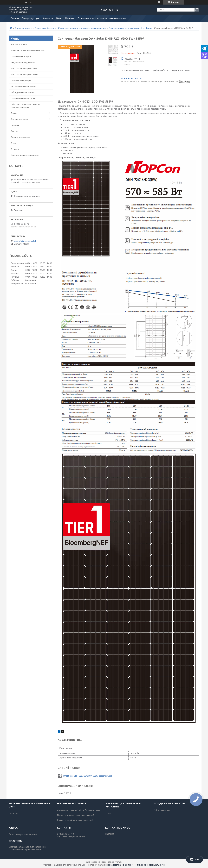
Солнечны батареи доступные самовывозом (82, 28)
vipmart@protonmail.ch (25, 241)
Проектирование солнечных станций (76, 815)
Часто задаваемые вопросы (25, 155)
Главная (15, 18)
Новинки (70, 18)
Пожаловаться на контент (120, 865)
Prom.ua (119, 862)
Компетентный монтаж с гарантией (75, 820)
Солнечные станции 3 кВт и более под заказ (79, 810)
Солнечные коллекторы (23, 98)
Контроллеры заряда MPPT (25, 68)
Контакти (48, 18)
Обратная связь (162, 810)
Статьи (14, 131)
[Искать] (197, 10)
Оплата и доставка (20, 137)
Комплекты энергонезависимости (28, 50)
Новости (15, 125)
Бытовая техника (19, 119)
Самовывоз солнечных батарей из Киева (130, 28)
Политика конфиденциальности (149, 865)
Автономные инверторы (23, 86)
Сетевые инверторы (21, 80)
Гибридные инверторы (22, 92)
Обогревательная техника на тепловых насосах (25, 106)
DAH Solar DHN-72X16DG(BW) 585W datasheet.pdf (88, 776)
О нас (59, 18)
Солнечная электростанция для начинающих (102, 18)
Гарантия (13, 813)
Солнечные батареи (45, 28)
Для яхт (15, 113)
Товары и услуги (31, 18)
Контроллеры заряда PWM (24, 74)
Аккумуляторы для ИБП (23, 62)
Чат (195, 860)
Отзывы (15, 149)
